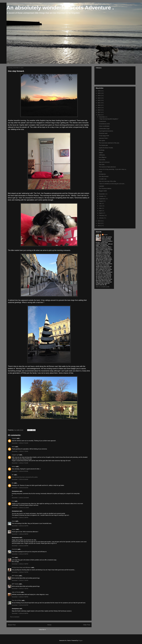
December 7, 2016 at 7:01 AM (20, 443)
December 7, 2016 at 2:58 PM (20, 534)
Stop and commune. (104, 162)
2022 (99, 100)
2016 (99, 115)
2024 (99, 96)
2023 (99, 98)
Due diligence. (103, 157)
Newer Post (12, 625)
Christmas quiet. (103, 133)
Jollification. (102, 155)
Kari (13, 501)
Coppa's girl (15, 455)
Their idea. (102, 165)
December (102, 117)
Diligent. (101, 153)
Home (49, 625)
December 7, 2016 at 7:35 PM (20, 589)
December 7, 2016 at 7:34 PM (20, 580)
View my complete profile (103, 287)
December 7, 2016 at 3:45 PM (20, 546)
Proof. (100, 172)
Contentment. (103, 121)
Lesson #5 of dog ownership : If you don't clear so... (113, 169)
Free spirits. (102, 141)
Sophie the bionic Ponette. (106, 148)
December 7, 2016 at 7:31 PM (20, 572)
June (101, 206)
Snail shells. (102, 160)
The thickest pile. (103, 145)
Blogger (80, 640)
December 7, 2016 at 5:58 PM (20, 554)
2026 (99, 91)
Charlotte (15, 549)
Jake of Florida (16, 592)
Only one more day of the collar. (108, 181)
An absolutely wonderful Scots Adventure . (60, 8)
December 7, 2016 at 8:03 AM (20, 471)
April (101, 211)
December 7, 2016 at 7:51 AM (20, 463)
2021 (99, 103)
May (100, 208)
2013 (99, 226)
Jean (13, 557)
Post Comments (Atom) (53, 630)
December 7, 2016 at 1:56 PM (20, 518)
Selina (14, 466)
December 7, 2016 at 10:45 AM (20, 498)
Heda (13, 447)
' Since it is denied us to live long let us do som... (112, 184)
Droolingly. (102, 150)
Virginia (14, 438)
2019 (99, 108)
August (101, 201)
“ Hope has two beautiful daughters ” (109, 119)
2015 (99, 221)
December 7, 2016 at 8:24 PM (20, 605)
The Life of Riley (17, 600)
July (100, 204)
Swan (13, 521)
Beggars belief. (103, 191)
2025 (99, 93)
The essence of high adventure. (107, 167)
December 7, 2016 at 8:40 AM (20, 479)
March (101, 213)
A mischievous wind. (104, 124)
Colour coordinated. (104, 126)
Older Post (87, 625)
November (102, 194)
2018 (99, 110)
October (101, 196)
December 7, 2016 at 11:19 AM (20, 508)
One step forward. (104, 176)
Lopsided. (102, 186)
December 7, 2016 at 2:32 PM (20, 526)
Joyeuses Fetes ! (104, 138)
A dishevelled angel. (104, 129)
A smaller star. (103, 179)
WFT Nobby (15, 576)
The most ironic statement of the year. (109, 143)
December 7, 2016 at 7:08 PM (20, 564)
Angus (14, 529)
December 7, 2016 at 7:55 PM (20, 597)
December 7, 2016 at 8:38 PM (20, 613)
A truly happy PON (104, 136)
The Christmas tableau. (105, 188)
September (102, 199)
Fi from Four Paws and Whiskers (21, 567)
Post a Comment (15, 617)
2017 (99, 112)
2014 (99, 223)
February (102, 215)
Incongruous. (102, 174)
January (101, 218)
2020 (99, 105)
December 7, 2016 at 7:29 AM (20, 451)
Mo (13, 475)
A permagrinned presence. (106, 131)
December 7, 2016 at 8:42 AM (20, 488)
